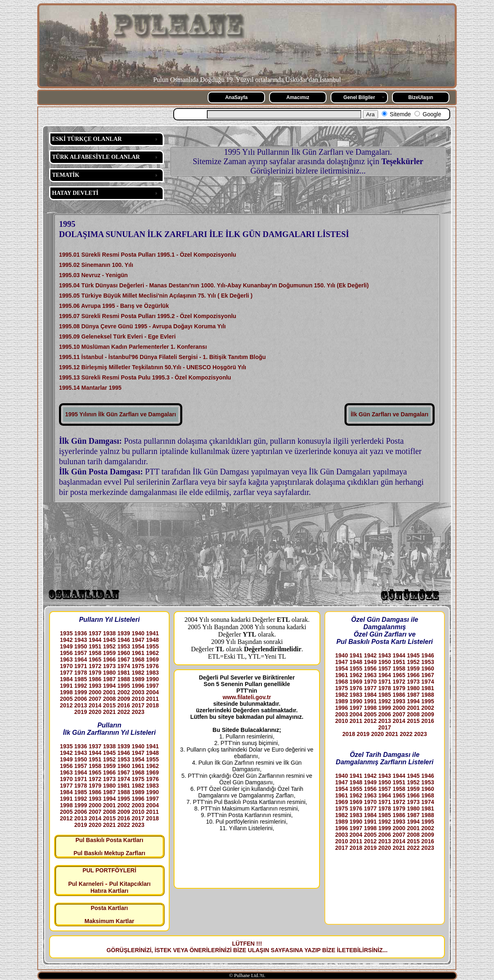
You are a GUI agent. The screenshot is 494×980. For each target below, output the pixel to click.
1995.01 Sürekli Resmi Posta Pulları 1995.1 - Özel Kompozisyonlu (148, 255)
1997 (153, 686)
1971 (80, 666)
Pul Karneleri (86, 884)
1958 (95, 653)
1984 (66, 679)
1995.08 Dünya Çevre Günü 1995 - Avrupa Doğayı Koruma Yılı (142, 326)
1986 (95, 679)
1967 (123, 659)
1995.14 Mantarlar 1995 (90, 388)
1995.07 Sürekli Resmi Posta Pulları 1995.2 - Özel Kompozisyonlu (148, 316)
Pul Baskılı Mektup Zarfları (109, 853)
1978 (80, 673)
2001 (109, 692)
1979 (95, 673)
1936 (80, 633)
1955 (153, 646)
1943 (80, 640)
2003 (138, 692)
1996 (138, 686)
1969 (153, 659)
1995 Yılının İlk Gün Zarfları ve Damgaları (121, 414)
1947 (138, 640)
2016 (123, 705)
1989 (138, 679)
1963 (66, 659)
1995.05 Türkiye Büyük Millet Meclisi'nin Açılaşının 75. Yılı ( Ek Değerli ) (156, 296)
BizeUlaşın (421, 97)
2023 (138, 712)
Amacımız (298, 97)
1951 (95, 646)
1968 (138, 659)
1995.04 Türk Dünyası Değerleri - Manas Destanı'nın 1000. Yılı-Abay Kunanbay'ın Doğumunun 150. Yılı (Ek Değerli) (214, 285)
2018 (153, 705)
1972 (95, 666)
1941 (153, 633)
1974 (123, 666)
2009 (123, 699)
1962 (153, 653)
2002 (123, 692)
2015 (109, 705)
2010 (138, 699)
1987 (109, 679)
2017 (138, 705)
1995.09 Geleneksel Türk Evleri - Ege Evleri (117, 336)
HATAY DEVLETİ (75, 193)
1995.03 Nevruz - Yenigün (93, 275)
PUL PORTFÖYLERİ (109, 870)
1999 (80, 692)
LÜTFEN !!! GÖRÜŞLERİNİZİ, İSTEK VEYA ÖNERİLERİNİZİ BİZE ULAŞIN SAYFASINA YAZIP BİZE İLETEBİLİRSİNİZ (245, 947)
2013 (80, 705)
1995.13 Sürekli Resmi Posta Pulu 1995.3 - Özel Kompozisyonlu (145, 377)
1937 (95, 633)
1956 (66, 653)
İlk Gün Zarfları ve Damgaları (390, 414)
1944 (95, 640)
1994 (109, 686)
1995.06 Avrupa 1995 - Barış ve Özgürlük (114, 306)
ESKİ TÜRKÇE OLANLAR (87, 139)
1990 (153, 679)
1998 (66, 692)
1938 (109, 633)
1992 (80, 686)
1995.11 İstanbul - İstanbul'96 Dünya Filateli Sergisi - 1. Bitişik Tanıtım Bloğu (162, 357)
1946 (123, 640)
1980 (109, 673)
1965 (95, 659)
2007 (95, 699)
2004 (153, 692)
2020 (95, 712)
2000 (95, 692)
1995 (123, 686)
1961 (138, 653)
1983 (153, 673)
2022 (123, 712)
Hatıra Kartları (110, 891)
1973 (109, 666)
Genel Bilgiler (359, 97)
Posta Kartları (109, 908)
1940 (138, 633)
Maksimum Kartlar (109, 921)
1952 (109, 646)
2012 (66, 705)
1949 (66, 646)
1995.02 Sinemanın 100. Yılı (96, 265)
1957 (80, 653)
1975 (138, 666)
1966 (109, 659)
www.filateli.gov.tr (247, 697)
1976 (153, 666)
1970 (66, 666)
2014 (95, 705)
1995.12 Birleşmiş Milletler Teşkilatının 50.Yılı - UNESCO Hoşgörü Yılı (153, 367)
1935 (66, 633)
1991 (66, 686)
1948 (153, 640)
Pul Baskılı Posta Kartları (109, 840)
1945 (109, 640)
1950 (80, 646)
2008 (109, 699)
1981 (123, 673)
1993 (95, 686)
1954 (138, 646)
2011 (153, 699)
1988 (123, 679)
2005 (66, 699)
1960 (123, 653)
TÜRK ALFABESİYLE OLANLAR (96, 157)
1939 (123, 633)
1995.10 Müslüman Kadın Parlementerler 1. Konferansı (133, 347)
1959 (109, 653)
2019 (80, 712)
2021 (109, 712)
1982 (138, 673)
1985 (80, 679)
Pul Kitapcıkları (130, 884)
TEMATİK (66, 175)
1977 (66, 673)
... (385, 950)
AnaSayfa (237, 97)
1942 (66, 640)
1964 (80, 659)
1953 (123, 646)
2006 (80, 699)
